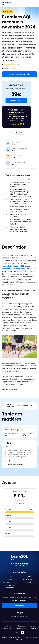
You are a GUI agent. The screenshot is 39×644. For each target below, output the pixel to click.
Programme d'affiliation (10, 587)
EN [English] (12, 617)
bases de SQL (13, 263)
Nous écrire (19, 605)
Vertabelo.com (29, 582)
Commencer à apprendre (20, 74)
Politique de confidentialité (21, 627)
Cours (10, 576)
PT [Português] (21, 617)
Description (23, 406)
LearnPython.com (29, 579)
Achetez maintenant (16, 101)
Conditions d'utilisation (7, 627)
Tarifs (10, 579)
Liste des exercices (13, 461)
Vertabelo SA (24, 637)
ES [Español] (27, 617)
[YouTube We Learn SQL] (23, 633)
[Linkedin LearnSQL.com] (16, 633)
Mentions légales (33, 627)
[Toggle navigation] (35, 3)
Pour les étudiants (10, 582)
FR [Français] (18, 617)
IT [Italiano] (24, 617)
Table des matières (10, 406)
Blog (29, 576)
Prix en (11, 132)
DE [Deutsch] (15, 617)
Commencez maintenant (15, 464)
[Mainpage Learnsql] (7, 3)
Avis (33, 406)
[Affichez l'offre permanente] (28, 109)
